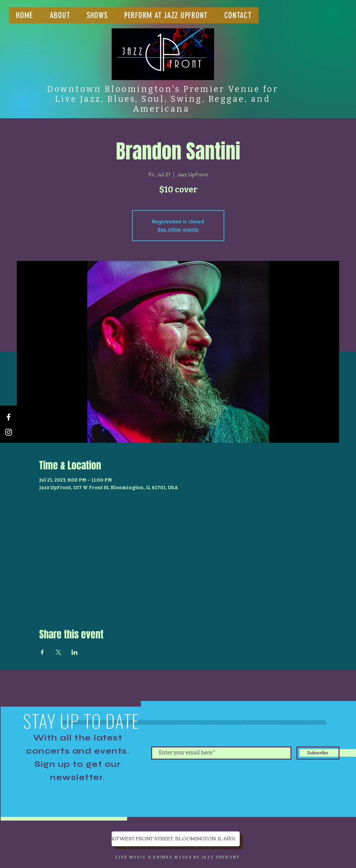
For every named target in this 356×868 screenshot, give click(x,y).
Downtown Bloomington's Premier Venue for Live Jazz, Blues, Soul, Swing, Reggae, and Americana (163, 99)
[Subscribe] (318, 753)
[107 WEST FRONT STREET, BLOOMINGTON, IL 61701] (176, 839)
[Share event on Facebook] (42, 652)
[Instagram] (9, 432)
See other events (178, 229)
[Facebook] (9, 417)
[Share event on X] (58, 652)
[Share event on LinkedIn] (75, 652)
